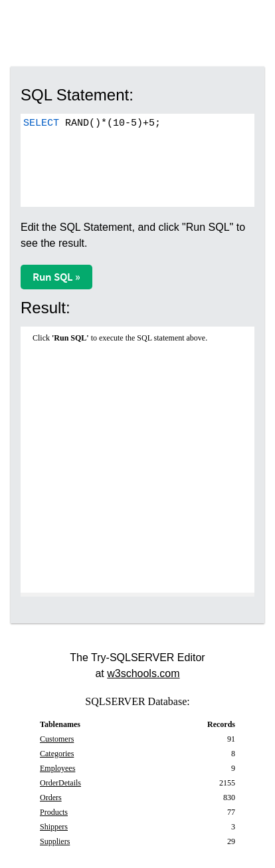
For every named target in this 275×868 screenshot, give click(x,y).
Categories (57, 754)
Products (54, 812)
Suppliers (55, 841)
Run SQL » (56, 277)
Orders (51, 797)
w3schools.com (143, 673)
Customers (57, 739)
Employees (57, 768)
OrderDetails (60, 783)
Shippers (54, 827)
